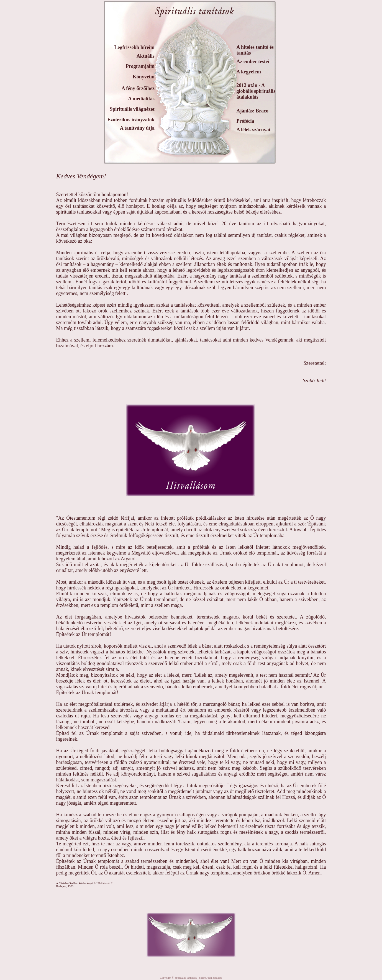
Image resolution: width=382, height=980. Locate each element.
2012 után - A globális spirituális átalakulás (256, 91)
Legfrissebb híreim (134, 47)
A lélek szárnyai (253, 130)
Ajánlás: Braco (253, 111)
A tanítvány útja (137, 128)
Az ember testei (253, 61)
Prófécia (245, 121)
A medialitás (141, 99)
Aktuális (146, 56)
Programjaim (140, 66)
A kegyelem (249, 72)
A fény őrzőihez (138, 88)
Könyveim (144, 77)
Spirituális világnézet (132, 109)
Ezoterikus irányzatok (131, 120)
